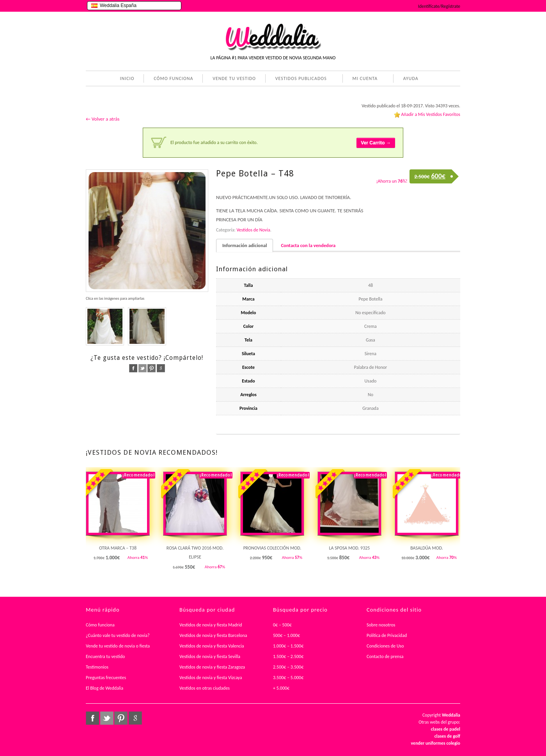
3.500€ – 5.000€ (288, 678)
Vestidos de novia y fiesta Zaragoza (212, 667)
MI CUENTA (364, 79)
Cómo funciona (100, 625)
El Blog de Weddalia (105, 688)
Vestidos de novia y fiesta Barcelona (213, 635)
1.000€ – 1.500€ (288, 646)
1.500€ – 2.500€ (288, 656)
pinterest (152, 368)
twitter (143, 368)
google (161, 368)
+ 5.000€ (281, 688)
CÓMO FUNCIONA (173, 78)
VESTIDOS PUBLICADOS (300, 79)
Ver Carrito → (376, 143)
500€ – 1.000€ (286, 635)
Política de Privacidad (387, 635)
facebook (133, 368)
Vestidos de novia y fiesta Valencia (212, 646)
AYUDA (409, 79)
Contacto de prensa (385, 656)
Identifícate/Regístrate (439, 6)
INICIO (127, 78)
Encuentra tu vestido (105, 656)
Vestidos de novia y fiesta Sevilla (210, 656)
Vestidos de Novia (253, 230)
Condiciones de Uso (385, 646)
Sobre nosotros (381, 625)
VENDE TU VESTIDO (234, 78)
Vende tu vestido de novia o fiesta (118, 646)
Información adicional (245, 245)
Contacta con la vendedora (308, 245)
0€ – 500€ (282, 625)
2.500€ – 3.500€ (288, 667)
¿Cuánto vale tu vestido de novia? (118, 635)
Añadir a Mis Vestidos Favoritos (431, 114)
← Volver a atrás (103, 119)
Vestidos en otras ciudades (205, 688)
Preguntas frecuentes (106, 678)
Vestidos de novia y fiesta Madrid (211, 625)
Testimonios (97, 667)
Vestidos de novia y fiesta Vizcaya (211, 678)
